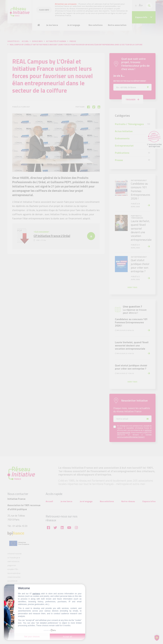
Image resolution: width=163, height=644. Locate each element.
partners (36, 594)
